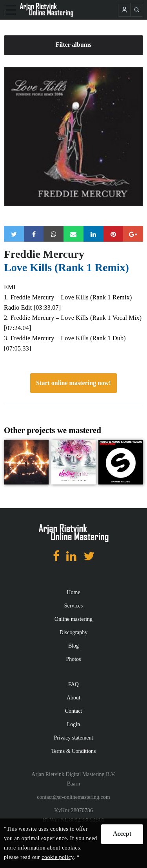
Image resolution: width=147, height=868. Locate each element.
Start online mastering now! (73, 383)
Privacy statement (74, 738)
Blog (73, 646)
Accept (122, 834)
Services (73, 606)
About (73, 698)
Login (73, 724)
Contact (74, 711)
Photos (73, 659)
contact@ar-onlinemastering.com (73, 797)
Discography (74, 632)
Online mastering (73, 619)
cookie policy (57, 857)
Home (73, 592)
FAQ (73, 684)
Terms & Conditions (73, 751)
